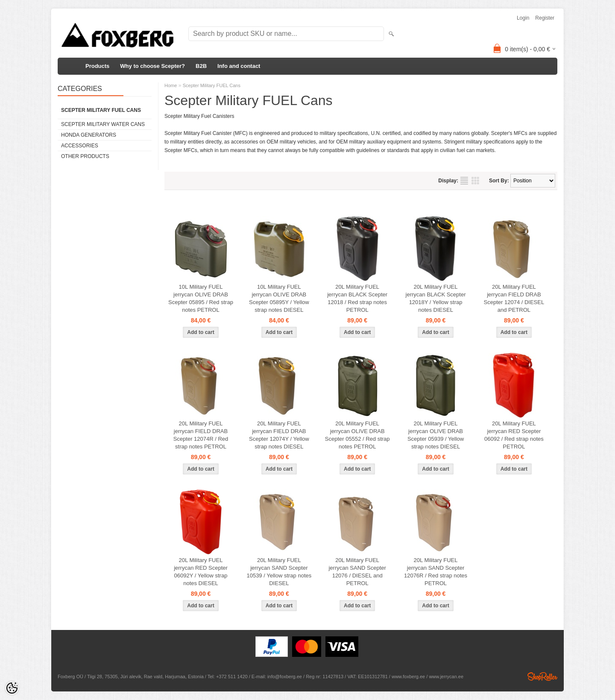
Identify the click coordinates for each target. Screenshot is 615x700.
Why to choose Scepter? (152, 66)
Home (171, 85)
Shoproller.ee (542, 677)
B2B (201, 66)
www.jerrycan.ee (446, 677)
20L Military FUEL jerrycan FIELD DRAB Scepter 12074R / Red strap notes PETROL (201, 435)
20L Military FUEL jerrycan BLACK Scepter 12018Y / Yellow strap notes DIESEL (436, 298)
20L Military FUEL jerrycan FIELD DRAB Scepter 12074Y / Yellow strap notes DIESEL (279, 435)
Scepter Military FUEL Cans (101, 110)
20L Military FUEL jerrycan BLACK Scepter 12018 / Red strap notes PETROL (357, 298)
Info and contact (239, 66)
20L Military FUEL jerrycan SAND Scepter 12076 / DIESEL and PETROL (357, 572)
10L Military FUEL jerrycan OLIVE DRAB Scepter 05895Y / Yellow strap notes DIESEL (279, 298)
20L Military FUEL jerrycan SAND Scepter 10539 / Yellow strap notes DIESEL (279, 572)
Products (97, 66)
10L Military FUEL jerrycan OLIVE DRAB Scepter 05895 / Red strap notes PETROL (201, 298)
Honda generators (89, 135)
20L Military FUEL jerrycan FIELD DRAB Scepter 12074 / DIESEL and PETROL (514, 298)
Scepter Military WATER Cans (103, 124)
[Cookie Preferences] (12, 688)
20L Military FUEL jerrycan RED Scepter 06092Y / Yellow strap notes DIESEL (201, 572)
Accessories (80, 146)
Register (545, 18)
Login (523, 18)
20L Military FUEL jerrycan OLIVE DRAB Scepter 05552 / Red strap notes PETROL (357, 435)
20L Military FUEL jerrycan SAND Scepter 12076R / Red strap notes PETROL (436, 572)
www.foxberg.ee (408, 677)
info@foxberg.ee (285, 677)
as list (464, 181)
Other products (85, 156)
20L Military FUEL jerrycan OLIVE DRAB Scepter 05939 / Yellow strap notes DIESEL (436, 435)
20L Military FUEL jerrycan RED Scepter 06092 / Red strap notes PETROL (514, 435)
